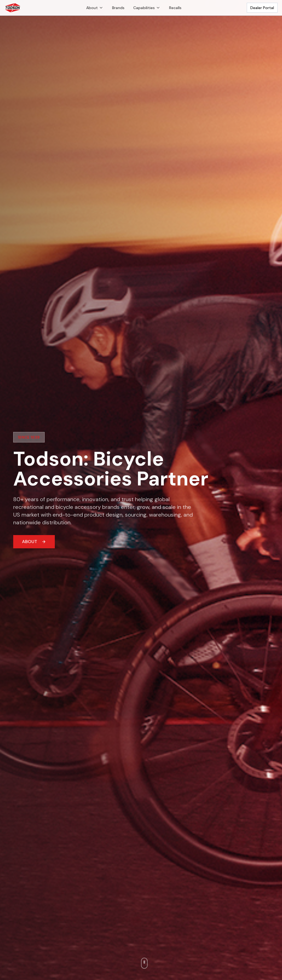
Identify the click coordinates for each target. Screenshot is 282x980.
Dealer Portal (262, 8)
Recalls (175, 8)
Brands (118, 8)
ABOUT (34, 542)
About (95, 8)
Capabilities (147, 8)
